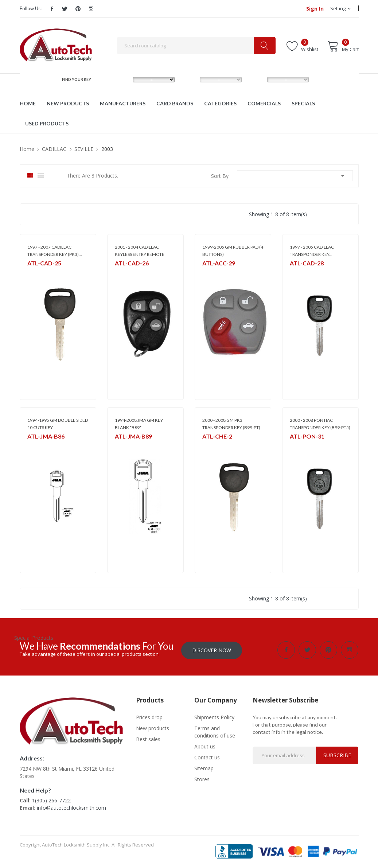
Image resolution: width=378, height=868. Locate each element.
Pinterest (78, 9)
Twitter (65, 9)
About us (205, 746)
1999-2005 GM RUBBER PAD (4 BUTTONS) (233, 251)
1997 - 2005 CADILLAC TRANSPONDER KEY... (312, 251)
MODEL (190, 79)
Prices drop (149, 717)
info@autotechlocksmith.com (71, 808)
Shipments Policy (214, 717)
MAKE (122, 79)
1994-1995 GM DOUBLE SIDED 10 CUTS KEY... (58, 424)
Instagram (91, 9)
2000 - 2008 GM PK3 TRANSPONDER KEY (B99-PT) (231, 424)
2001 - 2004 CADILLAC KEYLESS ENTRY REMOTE (140, 251)
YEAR (256, 79)
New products (153, 728)
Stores (202, 779)
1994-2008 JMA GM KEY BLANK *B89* (139, 424)
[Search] (196, 46)
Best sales (148, 739)
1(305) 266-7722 (51, 800)
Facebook (52, 9)
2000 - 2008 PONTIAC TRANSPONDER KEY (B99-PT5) (320, 424)
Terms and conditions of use (215, 731)
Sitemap (204, 768)
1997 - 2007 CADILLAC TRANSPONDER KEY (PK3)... (55, 251)
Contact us (207, 757)
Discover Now (212, 650)
